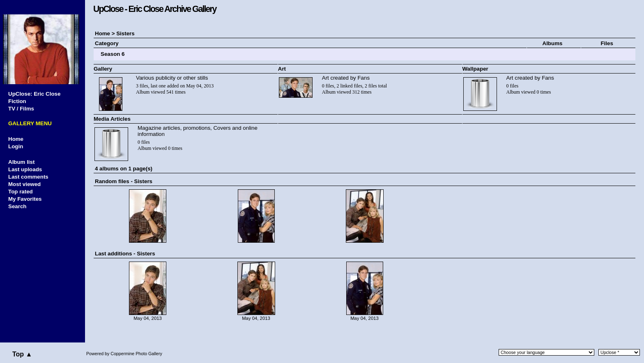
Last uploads (25, 169)
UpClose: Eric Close (34, 94)
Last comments (28, 177)
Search (17, 206)
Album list (21, 162)
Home (16, 139)
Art (282, 69)
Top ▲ (22, 354)
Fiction (17, 101)
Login (16, 146)
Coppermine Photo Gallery (136, 354)
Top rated (21, 192)
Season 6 (113, 54)
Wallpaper (475, 69)
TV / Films (21, 109)
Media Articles (112, 119)
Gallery (103, 69)
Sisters (125, 33)
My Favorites (25, 199)
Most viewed (24, 184)
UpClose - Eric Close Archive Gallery (155, 9)
